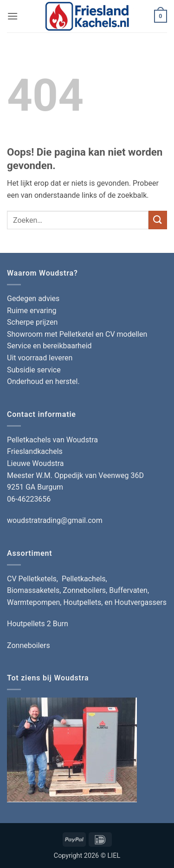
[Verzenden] (158, 220)
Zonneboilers (29, 645)
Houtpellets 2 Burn (38, 624)
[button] (13, 16)
